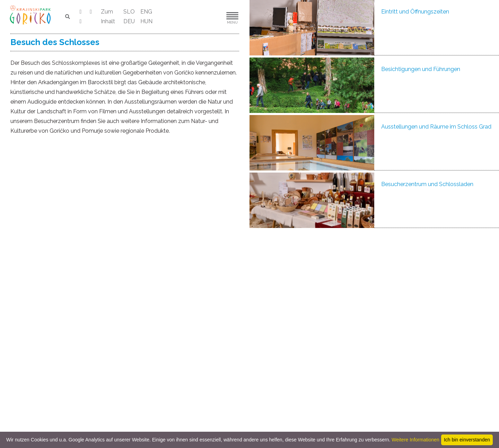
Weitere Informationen (415, 440)
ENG (146, 12)
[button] (211, 17)
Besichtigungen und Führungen (421, 69)
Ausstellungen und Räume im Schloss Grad (436, 127)
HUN (146, 21)
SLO (129, 12)
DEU (129, 21)
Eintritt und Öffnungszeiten (415, 12)
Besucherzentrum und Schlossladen (427, 184)
